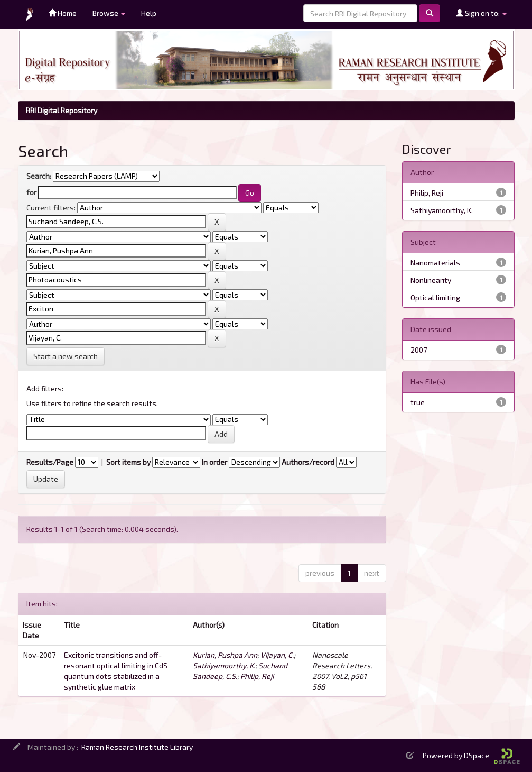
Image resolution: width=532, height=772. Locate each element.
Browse (109, 13)
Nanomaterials (435, 263)
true (418, 402)
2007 (419, 350)
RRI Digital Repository (62, 110)
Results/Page (50, 462)
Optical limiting (435, 297)
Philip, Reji (257, 676)
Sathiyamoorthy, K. (224, 665)
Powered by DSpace (471, 755)
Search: (39, 176)
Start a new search (66, 356)
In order (214, 462)
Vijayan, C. (277, 655)
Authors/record (308, 462)
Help (149, 13)
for (31, 192)
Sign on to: (481, 13)
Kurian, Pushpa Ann (225, 655)
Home (63, 13)
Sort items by (128, 462)
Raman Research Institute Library (137, 747)
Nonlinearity (431, 280)
